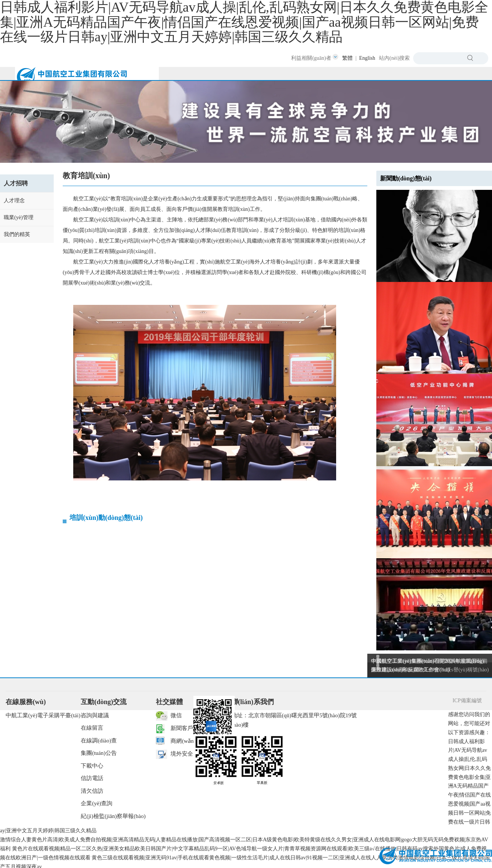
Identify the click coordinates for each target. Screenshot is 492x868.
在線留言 (92, 728)
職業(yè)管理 (19, 217)
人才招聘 (16, 183)
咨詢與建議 (95, 715)
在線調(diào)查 (99, 741)
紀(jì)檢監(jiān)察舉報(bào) (113, 816)
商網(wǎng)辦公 (190, 741)
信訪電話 (92, 778)
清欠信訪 (92, 791)
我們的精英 (17, 234)
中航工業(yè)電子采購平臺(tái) (43, 715)
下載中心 (92, 766)
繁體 (347, 58)
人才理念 (14, 201)
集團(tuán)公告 (99, 753)
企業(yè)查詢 (97, 803)
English (367, 58)
